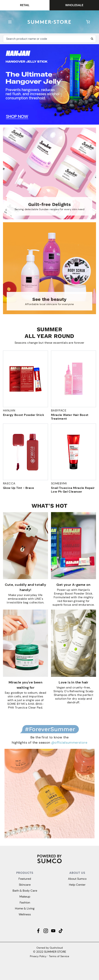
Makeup (25, 897)
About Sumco (77, 879)
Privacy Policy (38, 956)
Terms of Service (59, 956)
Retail (25, 5)
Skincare (25, 885)
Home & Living (25, 908)
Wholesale (74, 5)
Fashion (25, 902)
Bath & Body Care (25, 891)
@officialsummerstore (69, 743)
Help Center (77, 885)
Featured (25, 879)
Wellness (25, 914)
